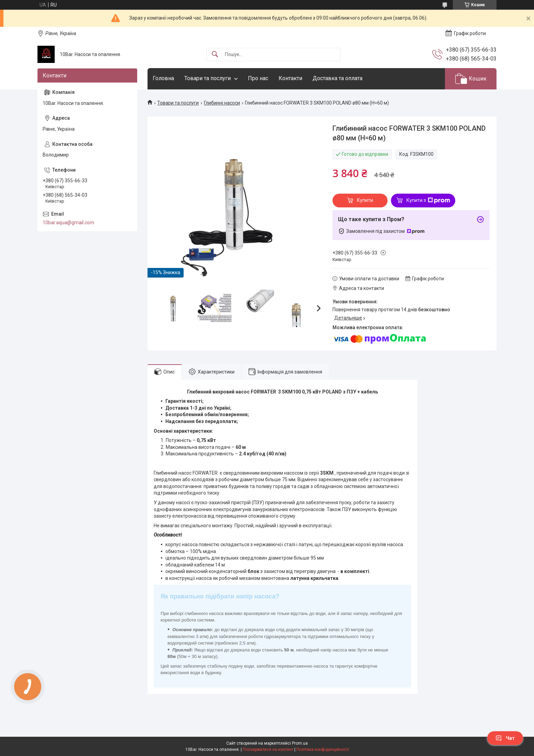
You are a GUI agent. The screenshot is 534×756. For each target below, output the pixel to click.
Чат (505, 738)
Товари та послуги (208, 78)
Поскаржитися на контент (268, 749)
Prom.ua (300, 743)
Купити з (428, 201)
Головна (163, 78)
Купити (365, 200)
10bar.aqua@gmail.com (68, 223)
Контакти (290, 78)
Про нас (258, 78)
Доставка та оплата (337, 78)
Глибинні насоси (222, 103)
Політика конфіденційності (323, 749)
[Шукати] (215, 55)
